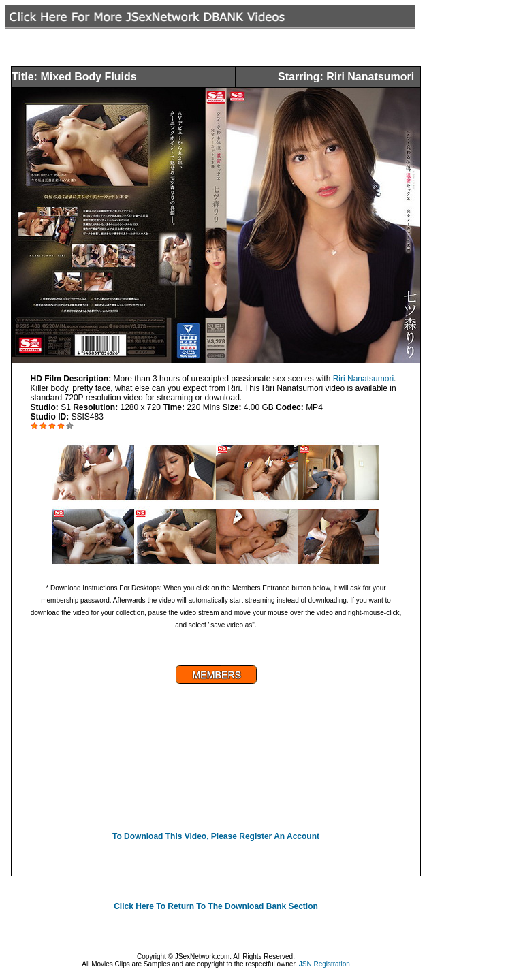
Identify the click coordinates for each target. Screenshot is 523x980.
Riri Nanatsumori (363, 379)
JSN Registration (324, 964)
